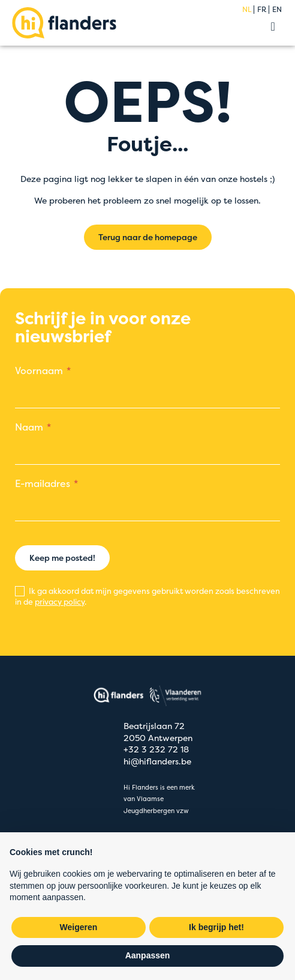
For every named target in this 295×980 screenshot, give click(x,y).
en (277, 9)
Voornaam (39, 371)
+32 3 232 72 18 (156, 749)
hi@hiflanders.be (157, 761)
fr (262, 9)
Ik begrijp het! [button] (216, 927)
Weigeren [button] (79, 927)
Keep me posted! (62, 558)
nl (247, 9)
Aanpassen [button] (148, 955)
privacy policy (60, 602)
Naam (29, 427)
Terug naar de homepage (148, 237)
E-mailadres (43, 483)
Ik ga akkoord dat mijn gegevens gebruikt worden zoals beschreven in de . (147, 596)
